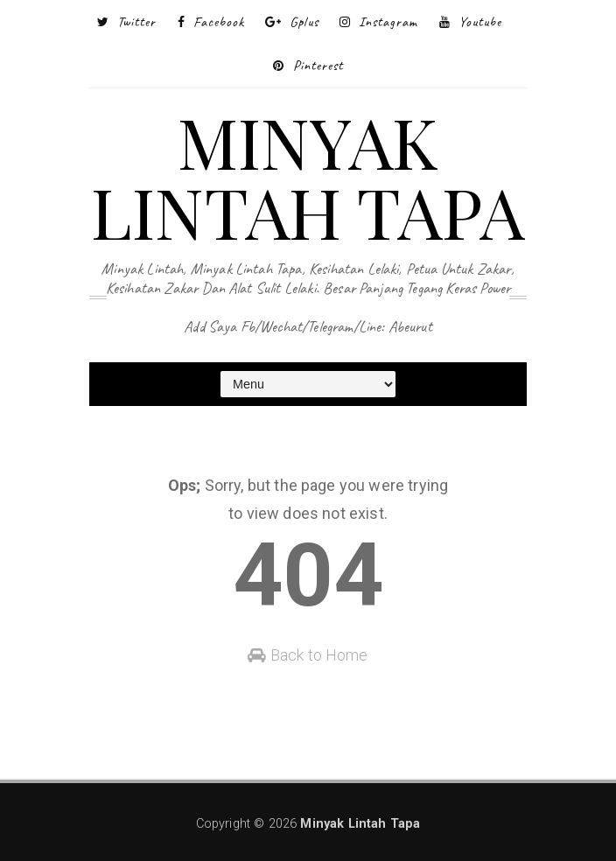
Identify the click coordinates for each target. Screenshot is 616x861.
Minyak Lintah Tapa (308, 175)
